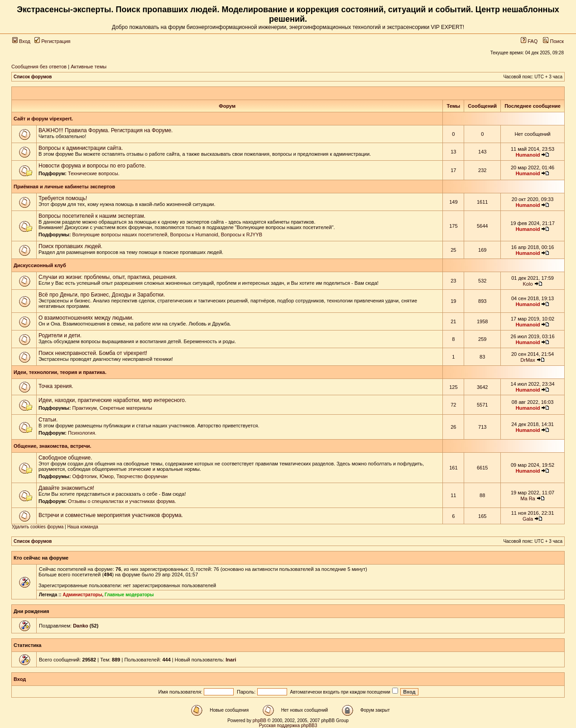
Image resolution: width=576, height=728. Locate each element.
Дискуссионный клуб (40, 265)
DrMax (528, 360)
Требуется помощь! (63, 198)
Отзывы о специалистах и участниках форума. (122, 501)
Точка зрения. (56, 386)
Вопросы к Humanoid (194, 235)
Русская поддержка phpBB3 (288, 726)
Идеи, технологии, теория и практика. (60, 372)
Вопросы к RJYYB (242, 235)
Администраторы (82, 595)
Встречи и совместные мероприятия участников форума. (111, 515)
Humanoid (528, 155)
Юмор (107, 476)
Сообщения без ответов (39, 67)
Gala (528, 519)
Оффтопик (84, 476)
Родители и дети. (60, 335)
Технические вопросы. (94, 173)
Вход (21, 41)
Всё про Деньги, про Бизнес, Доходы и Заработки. (102, 295)
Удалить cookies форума (38, 527)
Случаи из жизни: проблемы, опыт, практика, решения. (108, 277)
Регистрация (52, 41)
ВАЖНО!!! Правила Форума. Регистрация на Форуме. (106, 130)
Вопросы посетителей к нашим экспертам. (92, 216)
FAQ (529, 41)
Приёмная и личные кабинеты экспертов (64, 187)
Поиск (553, 41)
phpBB (259, 721)
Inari (231, 660)
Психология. (82, 433)
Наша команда (83, 527)
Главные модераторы (129, 595)
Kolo (528, 284)
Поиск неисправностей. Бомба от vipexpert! (93, 353)
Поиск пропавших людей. (70, 246)
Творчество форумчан (142, 476)
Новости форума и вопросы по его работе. (92, 166)
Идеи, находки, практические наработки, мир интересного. (112, 400)
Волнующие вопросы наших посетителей (120, 235)
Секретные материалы (126, 408)
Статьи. (48, 420)
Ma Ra (528, 498)
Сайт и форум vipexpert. (43, 119)
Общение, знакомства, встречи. (53, 446)
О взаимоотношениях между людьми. (86, 318)
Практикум (84, 408)
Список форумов (33, 77)
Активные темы (89, 67)
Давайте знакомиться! (66, 488)
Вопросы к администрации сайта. (81, 148)
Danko (81, 626)
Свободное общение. (65, 458)
